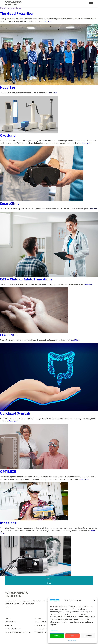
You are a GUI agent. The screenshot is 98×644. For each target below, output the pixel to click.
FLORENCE (9, 335)
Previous (49, 578)
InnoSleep (8, 523)
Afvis (72, 636)
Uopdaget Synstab (15, 413)
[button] (94, 600)
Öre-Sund (8, 135)
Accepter (57, 636)
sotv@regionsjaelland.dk (20, 632)
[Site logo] (49, 594)
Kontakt (75, 640)
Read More (47, 21)
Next (49, 583)
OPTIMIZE (8, 471)
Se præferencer (88, 636)
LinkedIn (8, 607)
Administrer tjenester (54, 630)
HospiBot (8, 87)
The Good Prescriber (17, 13)
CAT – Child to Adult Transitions (26, 279)
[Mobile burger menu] (91, 3)
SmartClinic (10, 204)
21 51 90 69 (16, 629)
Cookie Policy (70, 640)
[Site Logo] (13, 3)
